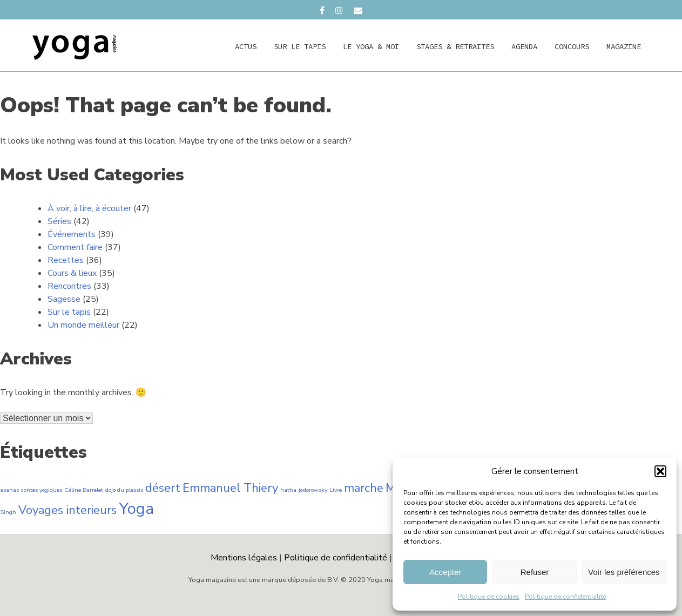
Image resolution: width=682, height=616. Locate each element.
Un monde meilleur (83, 325)
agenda (524, 46)
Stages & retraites (455, 46)
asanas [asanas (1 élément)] (9, 490)
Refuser (535, 572)
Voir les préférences (624, 572)
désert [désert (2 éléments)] (163, 488)
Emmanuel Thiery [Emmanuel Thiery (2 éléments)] (230, 488)
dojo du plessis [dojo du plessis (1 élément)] (124, 490)
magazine (624, 46)
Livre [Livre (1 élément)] (336, 490)
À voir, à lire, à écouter (89, 208)
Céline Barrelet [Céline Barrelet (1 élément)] (84, 490)
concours (572, 46)
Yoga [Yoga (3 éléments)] (136, 509)
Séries (59, 221)
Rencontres (69, 286)
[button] (660, 471)
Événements (72, 234)
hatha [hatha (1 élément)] (288, 490)
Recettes (66, 260)
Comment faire (75, 247)
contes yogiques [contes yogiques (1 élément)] (42, 490)
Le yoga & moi (371, 46)
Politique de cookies (489, 597)
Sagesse (64, 299)
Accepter (445, 572)
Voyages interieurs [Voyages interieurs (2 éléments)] (67, 510)
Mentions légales (244, 558)
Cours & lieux (72, 273)
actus (246, 46)
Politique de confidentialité (565, 597)
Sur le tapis (300, 46)
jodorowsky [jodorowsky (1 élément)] (313, 490)
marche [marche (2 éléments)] (364, 488)
